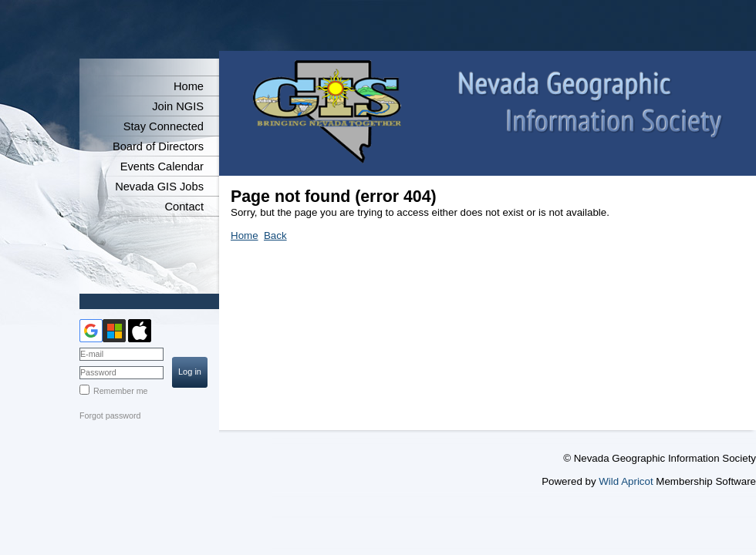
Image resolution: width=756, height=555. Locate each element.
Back (275, 235)
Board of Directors (158, 146)
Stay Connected (164, 126)
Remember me (120, 391)
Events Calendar (162, 166)
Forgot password (110, 415)
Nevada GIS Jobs (159, 187)
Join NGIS (178, 106)
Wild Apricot (626, 481)
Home (189, 86)
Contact (184, 207)
